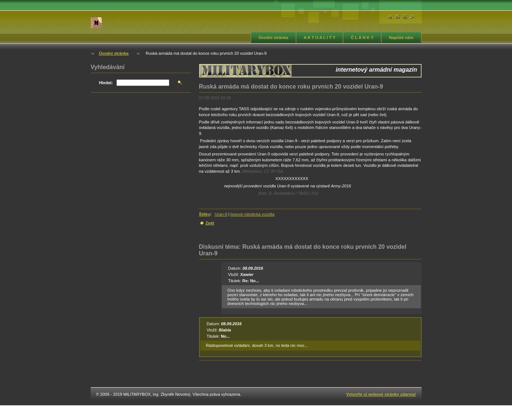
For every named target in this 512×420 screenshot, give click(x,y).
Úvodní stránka (273, 37)
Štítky (205, 214)
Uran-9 (221, 214)
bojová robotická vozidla (253, 214)
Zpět (210, 223)
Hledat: (106, 83)
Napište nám (401, 37)
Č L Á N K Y (362, 37)
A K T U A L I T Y (320, 37)
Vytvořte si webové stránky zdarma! (381, 394)
